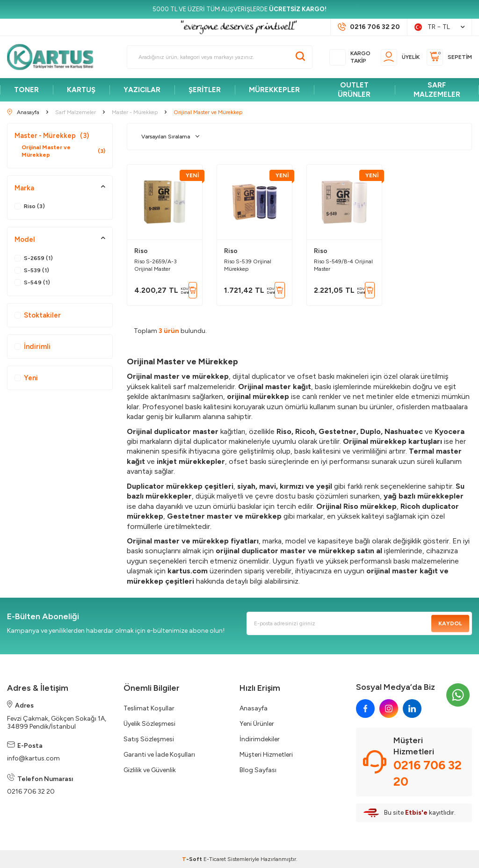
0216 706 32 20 (31, 792)
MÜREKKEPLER (274, 90)
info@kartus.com (33, 758)
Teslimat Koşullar (149, 708)
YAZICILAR (142, 90)
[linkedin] (412, 709)
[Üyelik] (400, 57)
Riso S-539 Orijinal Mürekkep (248, 265)
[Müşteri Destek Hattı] (369, 27)
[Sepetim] (449, 57)
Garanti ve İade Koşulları (159, 755)
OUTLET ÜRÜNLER (354, 90)
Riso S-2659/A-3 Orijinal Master (156, 265)
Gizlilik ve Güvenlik (150, 770)
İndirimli (33, 347)
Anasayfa (254, 708)
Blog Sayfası (258, 770)
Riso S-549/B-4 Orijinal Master (343, 265)
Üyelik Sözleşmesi (149, 724)
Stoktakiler (38, 315)
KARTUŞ (81, 90)
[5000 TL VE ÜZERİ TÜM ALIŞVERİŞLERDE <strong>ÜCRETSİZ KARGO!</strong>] (239, 9)
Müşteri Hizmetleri (266, 755)
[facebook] (365, 709)
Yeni (26, 378)
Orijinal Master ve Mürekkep (63, 151)
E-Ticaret (215, 859)
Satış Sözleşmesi (149, 739)
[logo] (54, 57)
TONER (26, 90)
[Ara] (300, 57)
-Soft (193, 859)
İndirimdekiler (260, 739)
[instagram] (389, 709)
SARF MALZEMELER (437, 90)
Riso (141, 251)
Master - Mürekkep (52, 136)
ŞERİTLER (205, 90)
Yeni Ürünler (257, 724)
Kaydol (450, 623)
